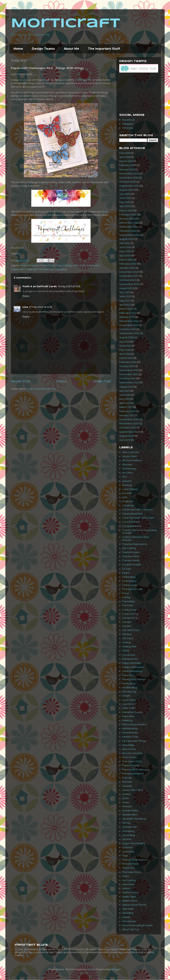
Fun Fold (127, 605)
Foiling (126, 597)
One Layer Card (132, 761)
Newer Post (21, 381)
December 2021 (129, 370)
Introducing (129, 691)
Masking (127, 720)
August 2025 (126, 190)
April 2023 (125, 305)
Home (18, 49)
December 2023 (129, 272)
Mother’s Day (130, 737)
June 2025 (125, 198)
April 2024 (125, 255)
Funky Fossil (47, 265)
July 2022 (125, 342)
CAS (125, 497)
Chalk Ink (128, 501)
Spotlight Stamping (134, 819)
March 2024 (126, 260)
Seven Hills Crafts (132, 790)
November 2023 (129, 276)
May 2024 (125, 251)
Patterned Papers (133, 773)
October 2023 (128, 280)
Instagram (128, 124)
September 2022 (129, 333)
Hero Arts (128, 675)
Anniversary (129, 468)
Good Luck (129, 655)
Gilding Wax (129, 646)
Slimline (127, 806)
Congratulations (132, 526)
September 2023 (130, 284)
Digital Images (131, 552)
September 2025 (129, 186)
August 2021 (126, 387)
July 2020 (125, 440)
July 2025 (125, 194)
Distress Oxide (131, 560)
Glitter (126, 650)
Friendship (129, 601)
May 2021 (125, 399)
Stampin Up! (46, 269)
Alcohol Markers (30, 265)
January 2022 (127, 366)
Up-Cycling (129, 880)
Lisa (25, 307)
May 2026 (125, 153)
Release (127, 782)
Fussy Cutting (64, 265)
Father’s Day (130, 585)
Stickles (127, 839)
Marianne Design (132, 712)
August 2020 (127, 436)
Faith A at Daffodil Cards (40, 286)
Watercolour (130, 901)
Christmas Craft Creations (137, 509)
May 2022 (125, 350)
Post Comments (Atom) (41, 389)
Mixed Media (130, 732)
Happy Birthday (132, 663)
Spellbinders (130, 815)
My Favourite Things (134, 741)
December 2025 (129, 173)
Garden (127, 622)
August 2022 (126, 337)
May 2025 (125, 202)
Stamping (61, 269)
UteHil (91, 969)
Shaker (127, 794)
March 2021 (126, 407)
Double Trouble (132, 564)
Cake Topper (130, 489)
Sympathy (128, 851)
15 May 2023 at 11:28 (69, 286)
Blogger (116, 969)
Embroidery (129, 581)
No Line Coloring (132, 753)
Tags (125, 856)
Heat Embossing (132, 671)
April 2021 (125, 403)
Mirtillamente (130, 728)
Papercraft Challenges (24, 269)
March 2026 (126, 161)
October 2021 (127, 378)
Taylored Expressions (135, 860)
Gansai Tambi (130, 618)
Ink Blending (130, 687)
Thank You (128, 868)
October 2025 (128, 182)
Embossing (129, 577)
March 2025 (126, 210)
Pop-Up (127, 778)
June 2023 (125, 296)
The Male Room (132, 872)
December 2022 (129, 321)
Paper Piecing (131, 765)
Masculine (93, 265)
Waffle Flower (131, 892)
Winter (126, 917)
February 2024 (128, 264)
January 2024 (127, 268)
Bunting (127, 485)
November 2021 (129, 374)
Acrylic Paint (130, 456)
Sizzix (126, 798)
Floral (125, 593)
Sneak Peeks (130, 810)
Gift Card (127, 638)
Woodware (129, 921)
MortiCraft (65, 24)
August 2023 (127, 288)
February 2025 (128, 214)
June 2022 (125, 346)
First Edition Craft (132, 589)
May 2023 (125, 301)
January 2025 (127, 219)
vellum (126, 888)
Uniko (126, 876)
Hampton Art (130, 659)
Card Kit (127, 493)
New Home (129, 749)
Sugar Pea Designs (134, 843)
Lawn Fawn (129, 700)
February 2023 (128, 313)
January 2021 (127, 415)
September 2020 (130, 432)
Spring (126, 823)
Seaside (127, 786)
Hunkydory (129, 683)
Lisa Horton (129, 704)
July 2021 (124, 391)
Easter (126, 573)
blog (105, 212)
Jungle (126, 696)
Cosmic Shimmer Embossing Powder (139, 532)
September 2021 (129, 382)
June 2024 (125, 247)
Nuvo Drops (129, 757)
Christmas (128, 505)
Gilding (126, 642)
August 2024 (127, 239)
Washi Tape (129, 897)
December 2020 (129, 419)
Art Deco (128, 473)
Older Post (102, 381)
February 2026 (128, 165)
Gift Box (127, 634)
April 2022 (125, 354)
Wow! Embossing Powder (137, 925)
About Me (71, 49)
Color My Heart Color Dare (138, 518)
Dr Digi (126, 569)
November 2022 (129, 325)
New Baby (128, 745)
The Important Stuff (104, 49)
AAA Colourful (130, 452)
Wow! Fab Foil (131, 929)
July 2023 (125, 292)
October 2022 (128, 329)
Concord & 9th (131, 522)
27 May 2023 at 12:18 (41, 307)
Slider (126, 802)
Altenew (127, 464)
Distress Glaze (131, 556)
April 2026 (125, 157)
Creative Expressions (135, 544)
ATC (125, 477)
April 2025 (125, 206)
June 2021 (125, 395)
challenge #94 (83, 80)
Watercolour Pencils (134, 905)
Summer (127, 847)
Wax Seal (128, 909)
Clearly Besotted (132, 514)
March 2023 (126, 309)
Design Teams (43, 49)
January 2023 (127, 317)
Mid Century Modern (135, 724)
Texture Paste (130, 864)
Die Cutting (129, 548)
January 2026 (127, 169)
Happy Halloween (133, 667)
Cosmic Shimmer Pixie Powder (136, 538)
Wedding (128, 913)
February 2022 (128, 362)
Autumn (127, 481)
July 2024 (125, 243)
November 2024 (129, 227)
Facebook (129, 120)
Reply (26, 296)
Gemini (126, 626)
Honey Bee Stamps (134, 679)
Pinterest (128, 128)
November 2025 (129, 178)
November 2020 (129, 423)
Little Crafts (79, 265)
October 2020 (128, 427)
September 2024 (130, 235)
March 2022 (126, 358)
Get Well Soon (131, 630)
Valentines (128, 884)
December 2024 (129, 223)
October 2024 (128, 231)
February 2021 (127, 411)
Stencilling (129, 835)
